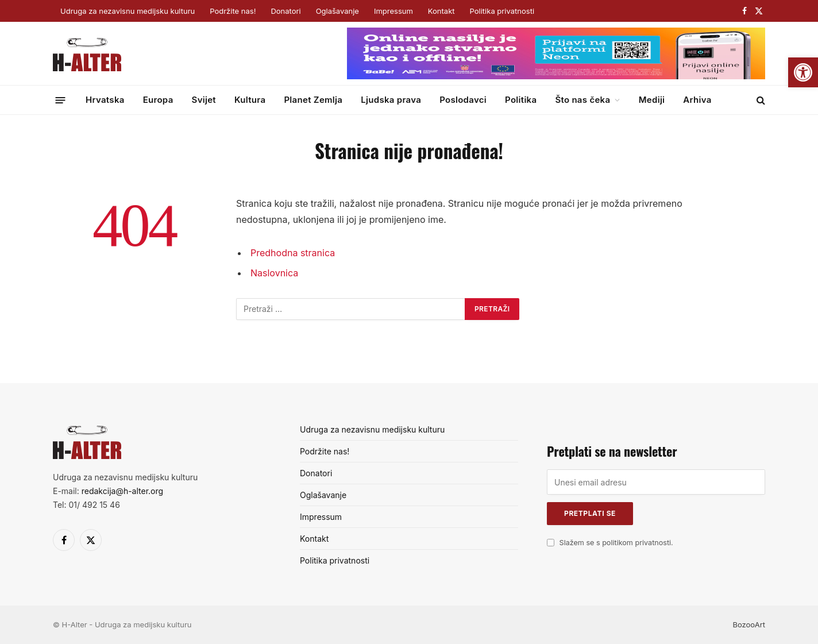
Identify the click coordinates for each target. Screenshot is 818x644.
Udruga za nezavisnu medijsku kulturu (128, 11)
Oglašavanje (337, 11)
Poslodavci (463, 100)
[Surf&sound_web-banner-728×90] (556, 76)
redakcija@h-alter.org (122, 491)
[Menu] (61, 100)
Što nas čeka (582, 100)
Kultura (250, 100)
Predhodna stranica (293, 253)
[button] (803, 72)
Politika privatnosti (502, 11)
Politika (521, 100)
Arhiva (697, 100)
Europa (158, 100)
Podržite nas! (233, 11)
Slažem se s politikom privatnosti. (616, 543)
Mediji (652, 100)
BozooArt (749, 624)
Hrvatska (105, 100)
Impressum (393, 11)
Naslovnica (274, 273)
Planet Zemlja (313, 100)
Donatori (285, 11)
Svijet (204, 100)
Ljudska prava (391, 100)
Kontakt (441, 11)
